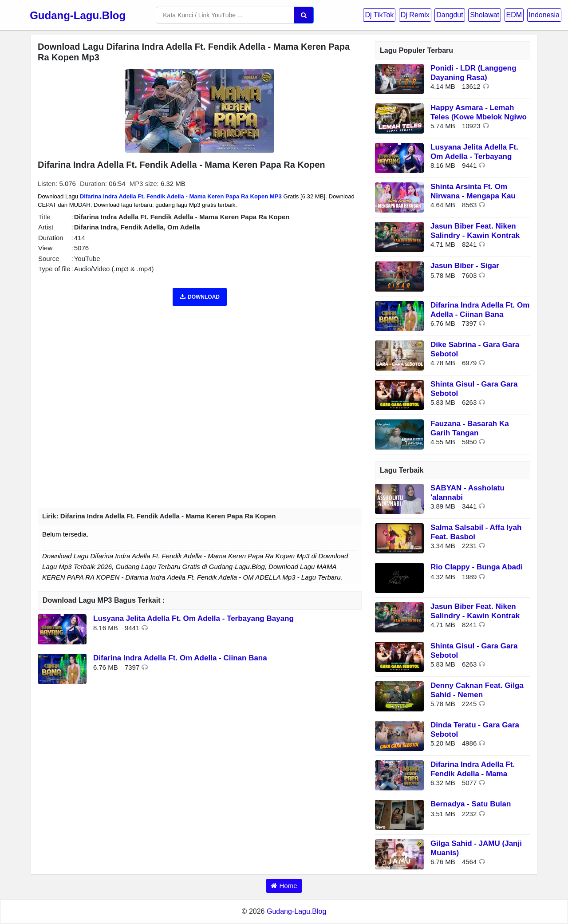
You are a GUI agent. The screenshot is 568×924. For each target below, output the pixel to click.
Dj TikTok (379, 15)
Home (288, 886)
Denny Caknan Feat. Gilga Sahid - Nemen (477, 690)
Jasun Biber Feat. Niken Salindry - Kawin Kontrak (475, 231)
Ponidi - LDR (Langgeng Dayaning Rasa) (473, 73)
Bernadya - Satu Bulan (471, 804)
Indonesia (544, 15)
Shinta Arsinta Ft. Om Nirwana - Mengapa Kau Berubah (473, 196)
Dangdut (450, 15)
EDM (514, 15)
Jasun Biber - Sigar (465, 266)
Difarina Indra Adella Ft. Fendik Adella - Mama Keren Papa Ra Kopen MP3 (181, 196)
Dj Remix (415, 15)
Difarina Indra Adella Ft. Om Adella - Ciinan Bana (180, 658)
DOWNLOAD (200, 297)
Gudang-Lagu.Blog (78, 15)
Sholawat (485, 15)
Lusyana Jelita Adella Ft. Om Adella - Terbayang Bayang (193, 618)
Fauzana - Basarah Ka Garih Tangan (470, 428)
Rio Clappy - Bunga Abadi (477, 567)
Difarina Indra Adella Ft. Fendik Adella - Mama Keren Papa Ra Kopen (473, 774)
